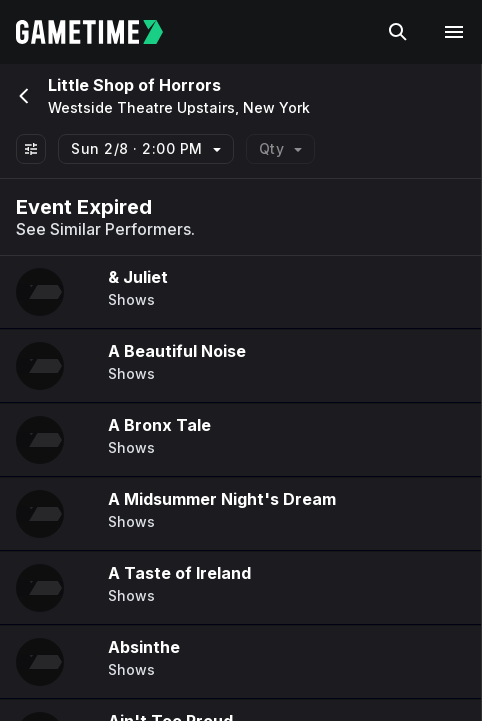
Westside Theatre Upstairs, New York (179, 108)
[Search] (398, 32)
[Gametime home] (101, 32)
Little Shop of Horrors (134, 85)
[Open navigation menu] (454, 32)
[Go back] (22, 96)
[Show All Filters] (31, 149)
